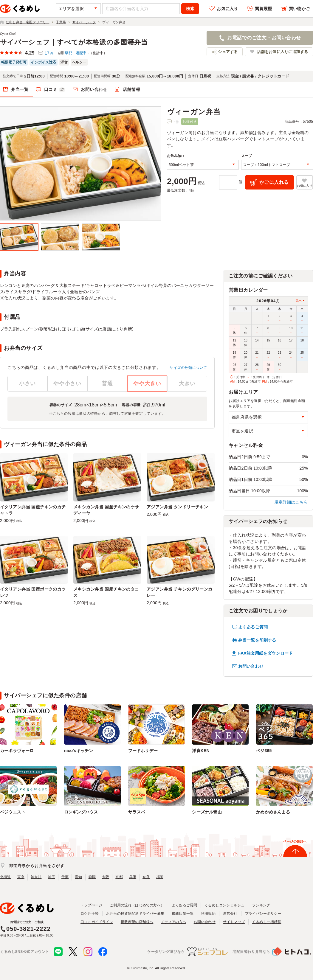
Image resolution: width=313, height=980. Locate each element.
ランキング (261, 905)
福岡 (160, 877)
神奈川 (36, 877)
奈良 (146, 877)
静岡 (92, 877)
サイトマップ (234, 922)
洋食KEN (201, 751)
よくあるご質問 (253, 627)
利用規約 (208, 914)
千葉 (65, 877)
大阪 (106, 877)
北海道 (6, 877)
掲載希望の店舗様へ (137, 922)
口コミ (55, 90)
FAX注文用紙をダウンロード (265, 653)
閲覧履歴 (263, 9)
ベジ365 (264, 751)
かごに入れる (274, 182)
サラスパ (137, 812)
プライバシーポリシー (263, 914)
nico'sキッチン (79, 751)
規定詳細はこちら (291, 502)
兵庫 (133, 877)
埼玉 (52, 877)
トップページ (91, 905)
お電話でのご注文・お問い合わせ (264, 38)
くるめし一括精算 (267, 922)
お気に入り (227, 9)
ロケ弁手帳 (90, 914)
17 (49, 53)
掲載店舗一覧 (183, 914)
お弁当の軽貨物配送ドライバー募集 (135, 914)
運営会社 (230, 914)
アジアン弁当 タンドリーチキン (177, 507)
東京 (21, 877)
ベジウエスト (13, 812)
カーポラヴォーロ (17, 751)
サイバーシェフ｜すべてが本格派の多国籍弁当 (74, 42)
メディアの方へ (173, 922)
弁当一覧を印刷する (257, 640)
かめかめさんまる (273, 812)
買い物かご (299, 9)
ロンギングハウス (81, 812)
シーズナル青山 (207, 812)
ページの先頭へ (295, 841)
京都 (119, 877)
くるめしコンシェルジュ (224, 905)
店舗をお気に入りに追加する (282, 52)
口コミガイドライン (97, 922)
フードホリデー (143, 751)
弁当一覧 (20, 89)
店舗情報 (132, 89)
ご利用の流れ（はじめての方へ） (137, 905)
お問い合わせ (94, 89)
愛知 (78, 877)
